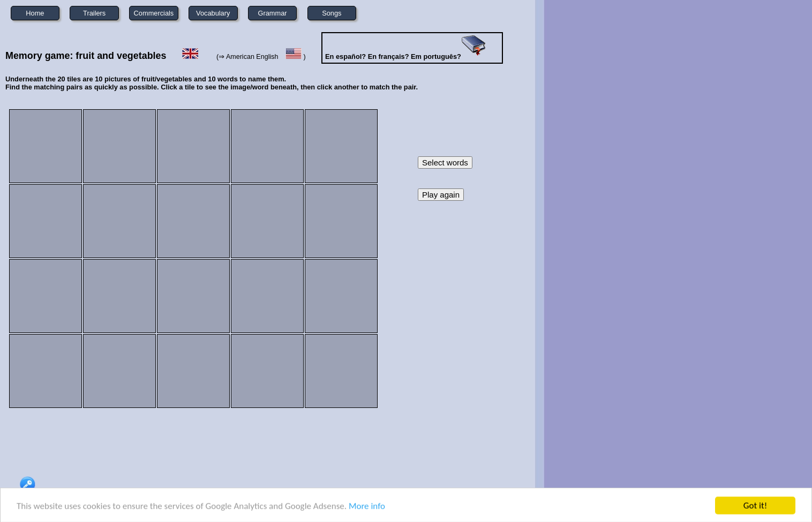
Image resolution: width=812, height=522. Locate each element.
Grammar (273, 13)
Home (35, 13)
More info (367, 507)
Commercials (154, 13)
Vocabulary (213, 13)
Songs (332, 13)
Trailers (94, 13)
